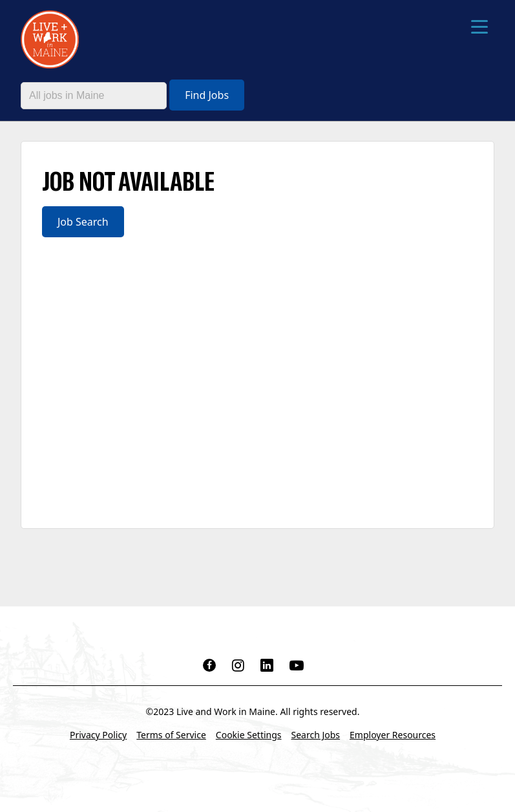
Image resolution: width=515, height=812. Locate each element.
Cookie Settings (249, 735)
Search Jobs (316, 735)
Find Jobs (207, 95)
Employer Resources (393, 735)
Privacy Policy (98, 735)
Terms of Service (171, 735)
